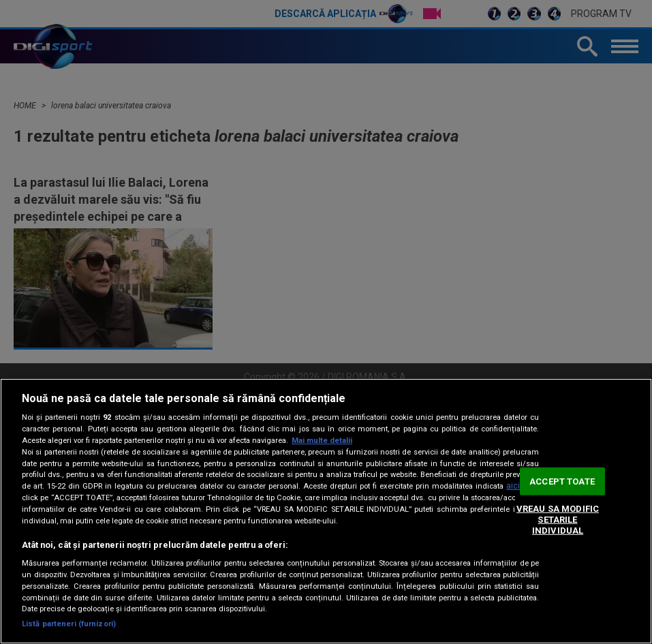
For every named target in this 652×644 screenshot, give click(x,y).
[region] (326, 511)
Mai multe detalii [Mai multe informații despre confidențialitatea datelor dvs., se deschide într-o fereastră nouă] (322, 441)
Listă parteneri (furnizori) (69, 624)
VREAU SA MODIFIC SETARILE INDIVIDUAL (558, 519)
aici (513, 486)
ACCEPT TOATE (562, 481)
